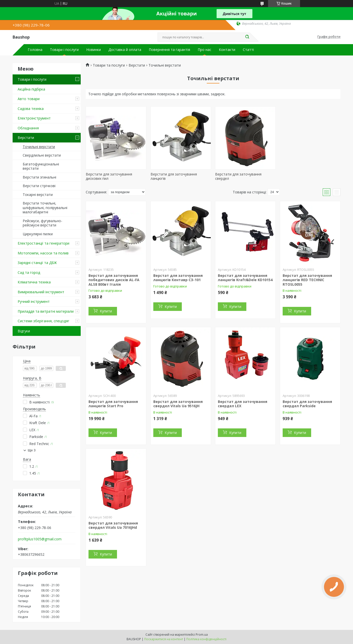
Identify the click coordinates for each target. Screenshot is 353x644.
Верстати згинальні (39, 177)
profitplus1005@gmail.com (40, 539)
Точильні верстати (39, 147)
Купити (106, 311)
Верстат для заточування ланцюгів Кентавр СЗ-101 (178, 278)
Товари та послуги (109, 65)
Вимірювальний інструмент (41, 292)
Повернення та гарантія (169, 50)
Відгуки (24, 331)
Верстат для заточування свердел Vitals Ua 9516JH (178, 404)
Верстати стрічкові (39, 186)
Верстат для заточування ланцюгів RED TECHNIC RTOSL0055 (307, 280)
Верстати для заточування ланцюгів (174, 176)
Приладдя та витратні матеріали (46, 311)
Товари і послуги (64, 50)
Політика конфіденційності (206, 639)
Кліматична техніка (34, 282)
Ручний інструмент (34, 301)
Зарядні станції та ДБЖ (37, 263)
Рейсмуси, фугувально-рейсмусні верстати (42, 223)
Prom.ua (202, 635)
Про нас (204, 50)
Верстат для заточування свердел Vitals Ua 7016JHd (113, 525)
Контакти (227, 50)
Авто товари (29, 99)
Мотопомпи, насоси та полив (43, 253)
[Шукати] (247, 37)
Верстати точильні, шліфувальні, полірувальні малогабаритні (45, 208)
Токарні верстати (38, 195)
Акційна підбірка (31, 89)
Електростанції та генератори (43, 243)
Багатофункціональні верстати (41, 166)
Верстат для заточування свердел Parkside (307, 404)
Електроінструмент (34, 118)
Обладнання (28, 128)
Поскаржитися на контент (164, 639)
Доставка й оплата (125, 50)
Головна (35, 50)
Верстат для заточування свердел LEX (243, 404)
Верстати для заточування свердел (238, 176)
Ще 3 (32, 450)
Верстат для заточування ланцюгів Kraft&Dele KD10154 (245, 278)
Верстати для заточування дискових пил (109, 176)
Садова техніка (31, 109)
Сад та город (29, 272)
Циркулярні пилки (38, 234)
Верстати (26, 138)
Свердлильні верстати (42, 155)
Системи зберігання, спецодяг (43, 321)
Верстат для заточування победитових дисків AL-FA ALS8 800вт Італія (114, 280)
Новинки (94, 50)
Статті (248, 50)
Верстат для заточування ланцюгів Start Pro (113, 404)
